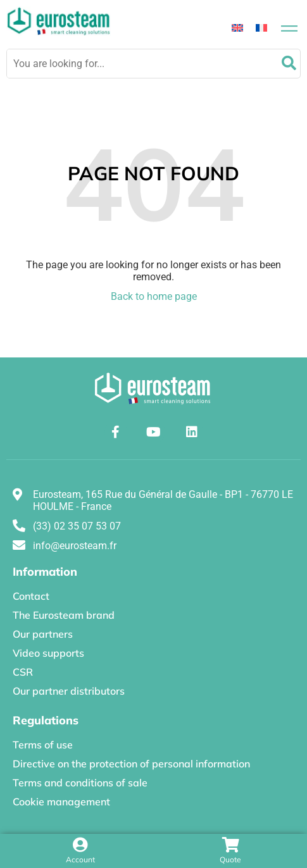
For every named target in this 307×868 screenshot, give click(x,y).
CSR (23, 672)
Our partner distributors (69, 691)
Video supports (48, 653)
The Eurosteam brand (64, 615)
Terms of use (43, 745)
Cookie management (61, 802)
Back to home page (154, 296)
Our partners (43, 634)
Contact (31, 596)
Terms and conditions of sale (80, 783)
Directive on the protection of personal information (131, 764)
